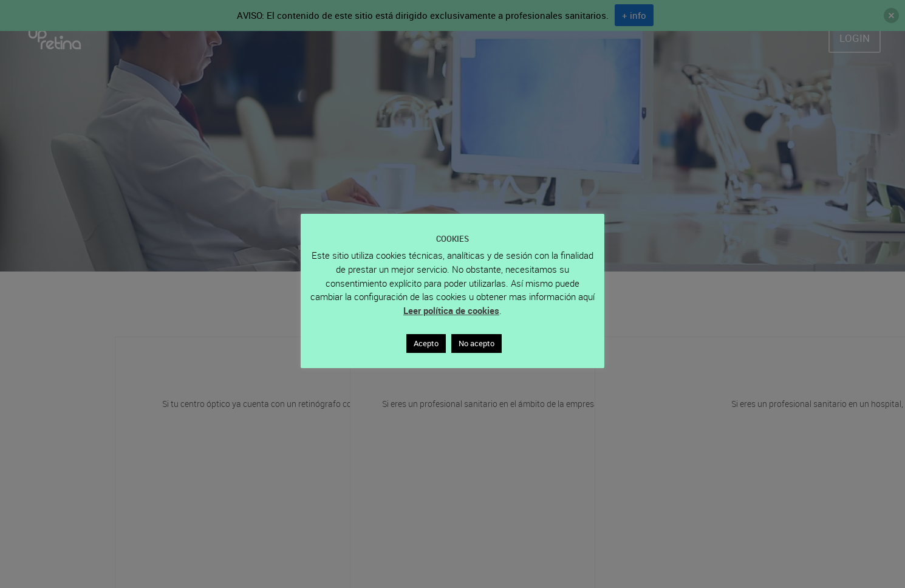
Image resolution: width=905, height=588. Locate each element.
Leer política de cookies (451, 310)
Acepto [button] (426, 343)
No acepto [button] (476, 343)
